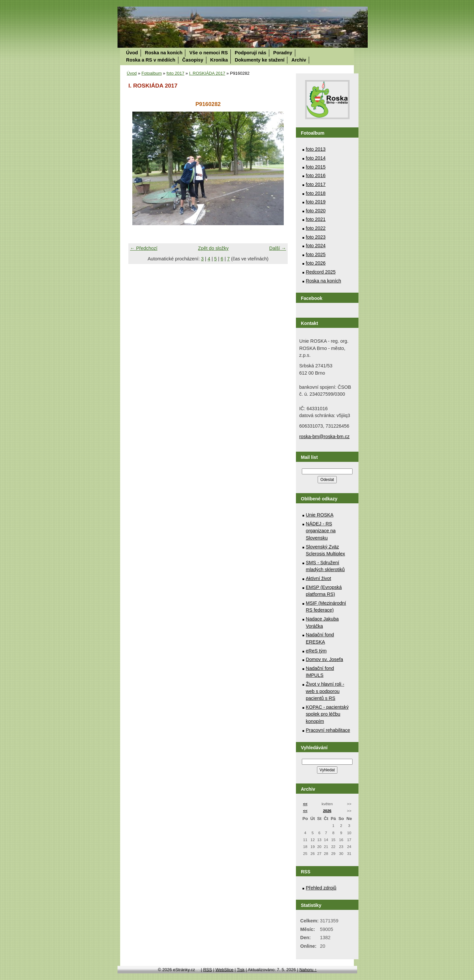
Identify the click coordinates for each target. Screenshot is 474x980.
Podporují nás (250, 53)
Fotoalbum (152, 73)
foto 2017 (175, 73)
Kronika (219, 60)
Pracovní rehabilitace (328, 730)
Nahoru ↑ (308, 970)
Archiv (299, 60)
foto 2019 (316, 202)
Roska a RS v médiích (151, 60)
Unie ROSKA (320, 515)
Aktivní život (318, 578)
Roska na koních (164, 53)
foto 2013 (316, 149)
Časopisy (193, 60)
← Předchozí (144, 248)
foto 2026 (316, 263)
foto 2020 (316, 211)
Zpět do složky (213, 248)
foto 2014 (316, 158)
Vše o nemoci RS (209, 53)
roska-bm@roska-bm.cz (324, 437)
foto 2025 (316, 254)
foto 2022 (316, 228)
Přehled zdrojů (321, 888)
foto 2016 (316, 175)
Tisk (241, 970)
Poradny (283, 53)
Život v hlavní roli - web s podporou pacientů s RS (325, 691)
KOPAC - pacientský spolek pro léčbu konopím (327, 714)
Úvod (132, 53)
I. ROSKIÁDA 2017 (207, 73)
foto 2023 (316, 237)
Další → (278, 248)
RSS (208, 970)
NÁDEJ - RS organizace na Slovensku (321, 531)
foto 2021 (316, 219)
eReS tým (316, 651)
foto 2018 (316, 193)
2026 (327, 811)
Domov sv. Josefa (324, 659)
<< (305, 804)
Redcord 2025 (321, 272)
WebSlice (224, 970)
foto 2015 (316, 167)
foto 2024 (316, 246)
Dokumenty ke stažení (260, 60)
